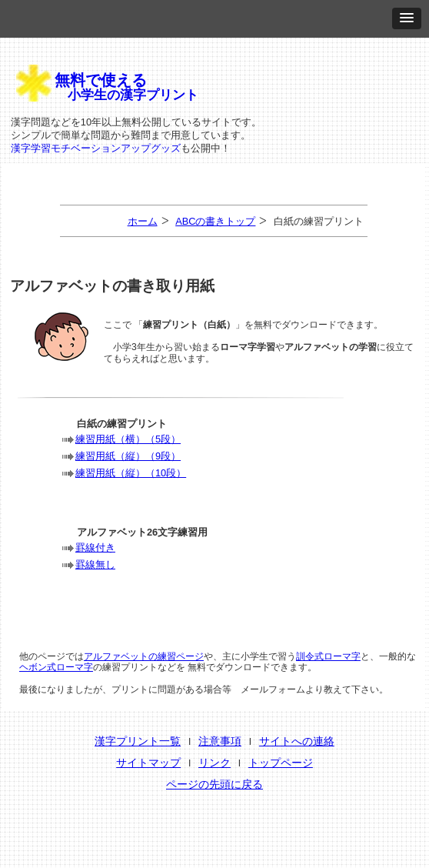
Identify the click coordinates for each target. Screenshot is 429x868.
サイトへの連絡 (297, 741)
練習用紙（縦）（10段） (131, 473)
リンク (214, 763)
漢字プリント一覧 (138, 741)
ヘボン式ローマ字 (56, 667)
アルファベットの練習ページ (144, 656)
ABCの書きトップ (215, 221)
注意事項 (220, 741)
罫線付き (95, 548)
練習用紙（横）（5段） (128, 439)
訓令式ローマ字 (328, 656)
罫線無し (95, 564)
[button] (407, 18)
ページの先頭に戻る (214, 784)
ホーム (143, 221)
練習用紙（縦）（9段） (128, 456)
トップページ (281, 763)
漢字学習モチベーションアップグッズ (96, 148)
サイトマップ (148, 763)
